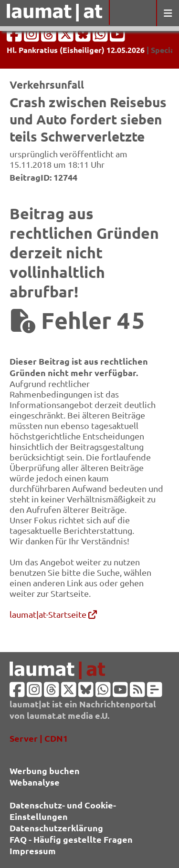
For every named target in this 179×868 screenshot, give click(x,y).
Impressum (33, 851)
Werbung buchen (45, 771)
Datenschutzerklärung (56, 828)
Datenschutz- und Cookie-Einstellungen (63, 811)
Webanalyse (35, 782)
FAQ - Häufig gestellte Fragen (71, 839)
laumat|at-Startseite (53, 614)
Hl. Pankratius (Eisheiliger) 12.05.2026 (76, 50)
